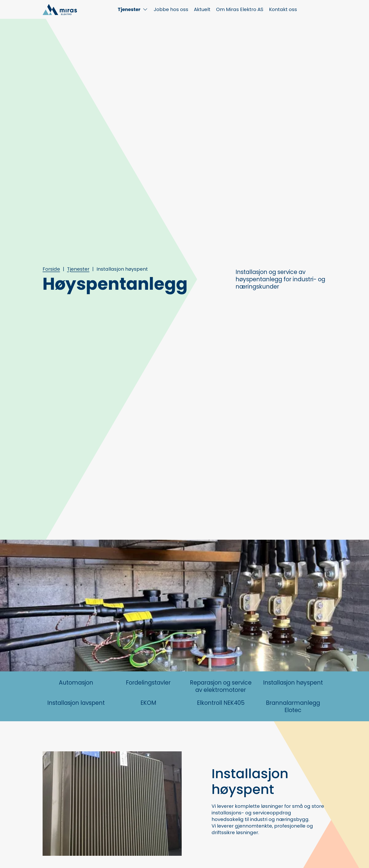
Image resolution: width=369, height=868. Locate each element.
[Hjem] (60, 9)
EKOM (148, 703)
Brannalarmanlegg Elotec (293, 706)
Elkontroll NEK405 (221, 703)
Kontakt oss (283, 9)
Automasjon (76, 683)
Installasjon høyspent (293, 683)
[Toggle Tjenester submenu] (145, 9)
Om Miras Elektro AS (240, 9)
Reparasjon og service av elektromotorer (221, 686)
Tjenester (129, 9)
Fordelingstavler (148, 683)
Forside (51, 269)
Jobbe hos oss (171, 9)
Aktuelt (202, 9)
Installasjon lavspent (76, 703)
